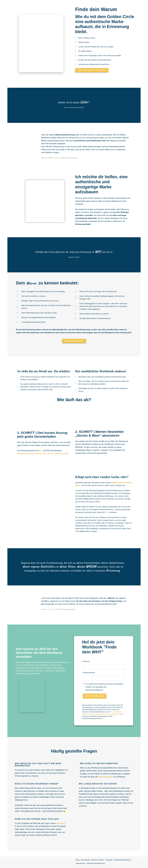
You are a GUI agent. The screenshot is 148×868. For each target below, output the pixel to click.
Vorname (86, 661)
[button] (19, 416)
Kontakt (109, 860)
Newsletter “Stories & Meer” (93, 860)
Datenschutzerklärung (96, 863)
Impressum (80, 863)
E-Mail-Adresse (89, 673)
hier (41, 451)
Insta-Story (61, 823)
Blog (78, 860)
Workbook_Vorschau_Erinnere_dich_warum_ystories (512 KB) (43, 454)
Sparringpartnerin (106, 777)
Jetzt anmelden (95, 696)
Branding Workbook (122, 860)
